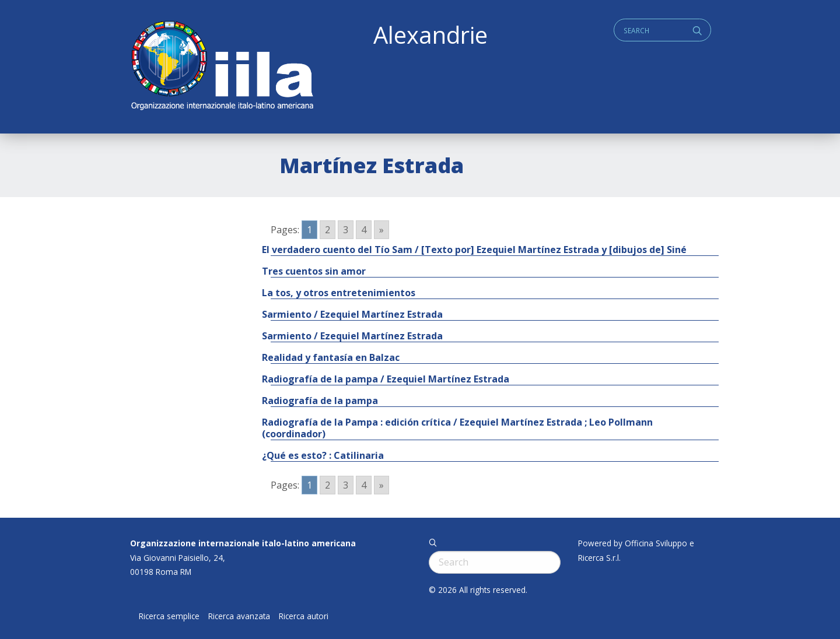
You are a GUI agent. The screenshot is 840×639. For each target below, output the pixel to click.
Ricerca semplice (169, 616)
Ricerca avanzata (239, 616)
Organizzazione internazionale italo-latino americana (243, 543)
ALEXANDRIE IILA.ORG (222, 67)
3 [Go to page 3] (346, 230)
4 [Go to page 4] (364, 230)
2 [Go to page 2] (328, 230)
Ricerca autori (304, 616)
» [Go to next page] (381, 230)
